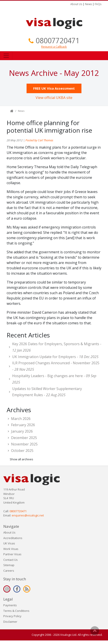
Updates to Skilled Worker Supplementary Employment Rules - (47, 392)
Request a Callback (54, 47)
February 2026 (23, 425)
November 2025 (24, 444)
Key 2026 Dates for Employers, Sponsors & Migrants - (57, 347)
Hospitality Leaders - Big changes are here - (54, 379)
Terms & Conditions (16, 611)
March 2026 (21, 419)
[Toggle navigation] (6, 56)
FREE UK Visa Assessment (54, 88)
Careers (9, 571)
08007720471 (58, 40)
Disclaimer (10, 622)
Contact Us (11, 560)
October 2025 (22, 451)
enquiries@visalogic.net (28, 515)
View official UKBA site (54, 98)
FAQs (98, 4)
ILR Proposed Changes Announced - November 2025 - (56, 366)
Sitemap (9, 565)
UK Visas (9, 543)
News (88, 4)
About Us (76, 4)
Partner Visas (12, 554)
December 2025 (24, 438)
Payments (10, 605)
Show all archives (21, 459)
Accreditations (13, 538)
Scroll (95, 631)
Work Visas (11, 549)
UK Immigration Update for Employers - (55, 357)
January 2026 (22, 431)
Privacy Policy (12, 616)
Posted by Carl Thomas (39, 140)
